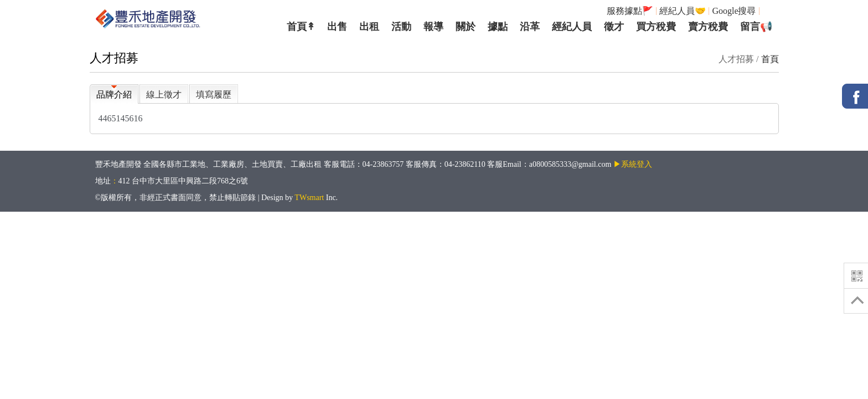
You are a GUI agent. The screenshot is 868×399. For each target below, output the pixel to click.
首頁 (770, 59)
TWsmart (309, 198)
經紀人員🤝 (683, 11)
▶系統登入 (633, 164)
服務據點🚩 (630, 11)
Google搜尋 (734, 11)
